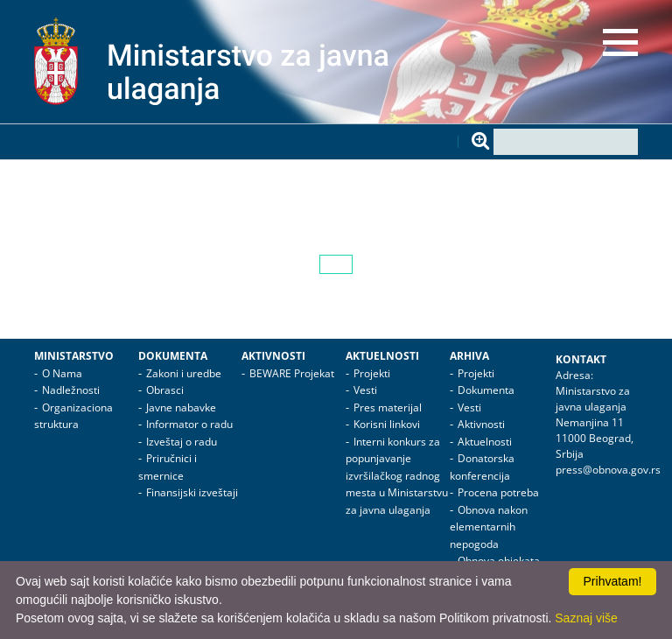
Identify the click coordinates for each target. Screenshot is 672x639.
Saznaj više (586, 618)
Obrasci (165, 390)
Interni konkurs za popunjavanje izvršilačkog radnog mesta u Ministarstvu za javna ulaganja (397, 476)
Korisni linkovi (387, 424)
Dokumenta (173, 356)
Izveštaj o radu (182, 442)
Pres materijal (388, 407)
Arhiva (469, 356)
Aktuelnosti (382, 356)
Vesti (365, 390)
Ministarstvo (74, 356)
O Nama (62, 373)
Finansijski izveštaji (192, 492)
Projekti (372, 373)
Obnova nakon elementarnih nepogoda (489, 527)
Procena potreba (498, 492)
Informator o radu (189, 424)
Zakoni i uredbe (184, 373)
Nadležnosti (71, 390)
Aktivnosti (273, 356)
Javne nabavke (181, 407)
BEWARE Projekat (292, 373)
